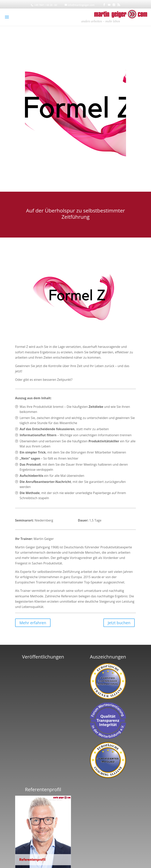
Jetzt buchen (119, 623)
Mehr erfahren (33, 623)
